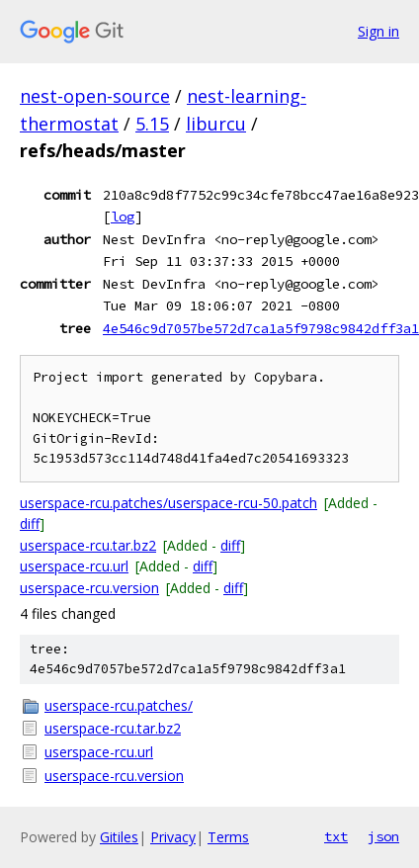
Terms (228, 837)
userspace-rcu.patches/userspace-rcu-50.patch (168, 503)
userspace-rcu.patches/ (119, 705)
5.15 (152, 124)
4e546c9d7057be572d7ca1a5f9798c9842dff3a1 (261, 328)
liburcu (216, 124)
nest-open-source (95, 96)
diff (30, 523)
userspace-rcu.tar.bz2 (88, 545)
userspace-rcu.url (74, 566)
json (383, 836)
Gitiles (119, 837)
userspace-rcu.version (89, 588)
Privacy (173, 837)
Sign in (378, 31)
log (123, 217)
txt (336, 836)
